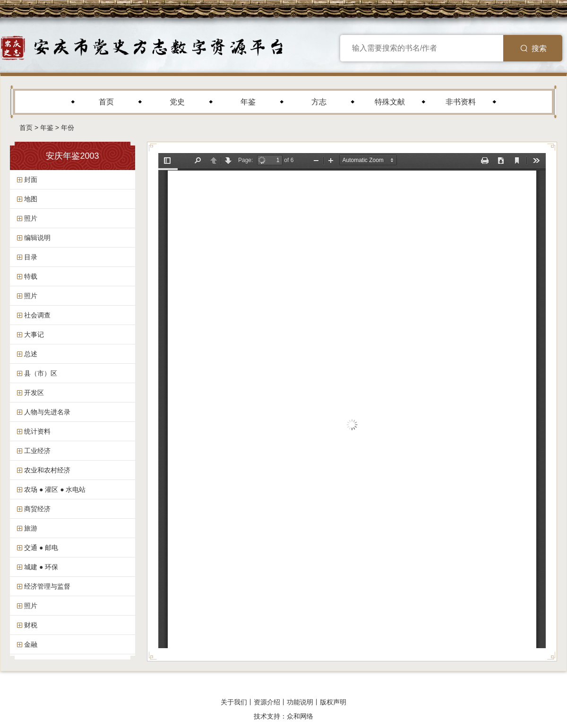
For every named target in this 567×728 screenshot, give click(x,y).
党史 (177, 102)
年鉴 (248, 102)
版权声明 (333, 702)
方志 (319, 102)
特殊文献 (390, 102)
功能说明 (300, 702)
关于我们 (234, 702)
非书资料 (461, 102)
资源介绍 (267, 702)
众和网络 (300, 716)
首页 (106, 102)
